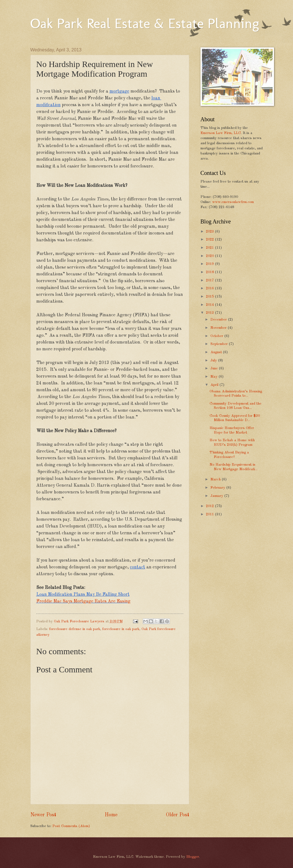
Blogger (193, 857)
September (220, 344)
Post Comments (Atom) (71, 826)
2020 (210, 256)
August (217, 352)
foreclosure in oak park (121, 629)
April (215, 385)
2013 (210, 313)
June (215, 368)
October (217, 336)
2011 (210, 514)
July (214, 360)
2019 (210, 264)
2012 (210, 506)
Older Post (178, 815)
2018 (210, 272)
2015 (210, 297)
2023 (210, 232)
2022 (210, 240)
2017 (210, 280)
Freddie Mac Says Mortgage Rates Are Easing (83, 601)
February (218, 488)
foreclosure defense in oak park (75, 629)
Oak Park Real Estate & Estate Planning (145, 23)
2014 (210, 305)
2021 (210, 248)
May (215, 377)
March (216, 479)
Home (111, 815)
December (219, 320)
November (219, 328)
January (217, 496)
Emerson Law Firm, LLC (221, 133)
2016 (210, 288)
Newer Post (43, 815)
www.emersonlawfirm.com (233, 202)
